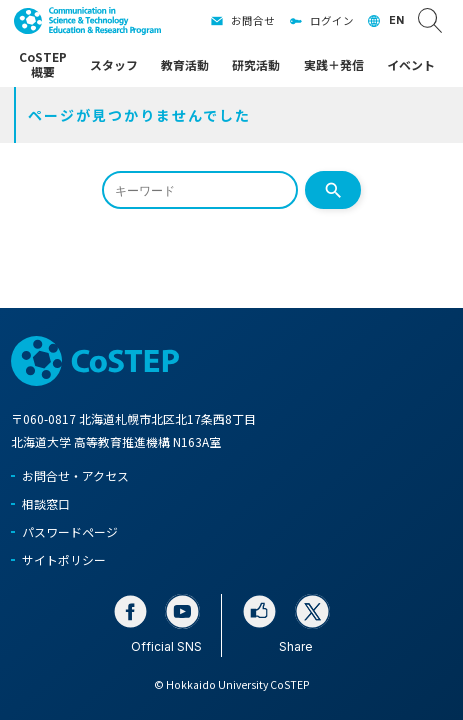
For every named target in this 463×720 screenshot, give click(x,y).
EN (396, 20)
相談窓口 (46, 503)
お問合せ (253, 20)
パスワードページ (70, 531)
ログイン (332, 20)
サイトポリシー (64, 559)
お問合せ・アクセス (75, 475)
